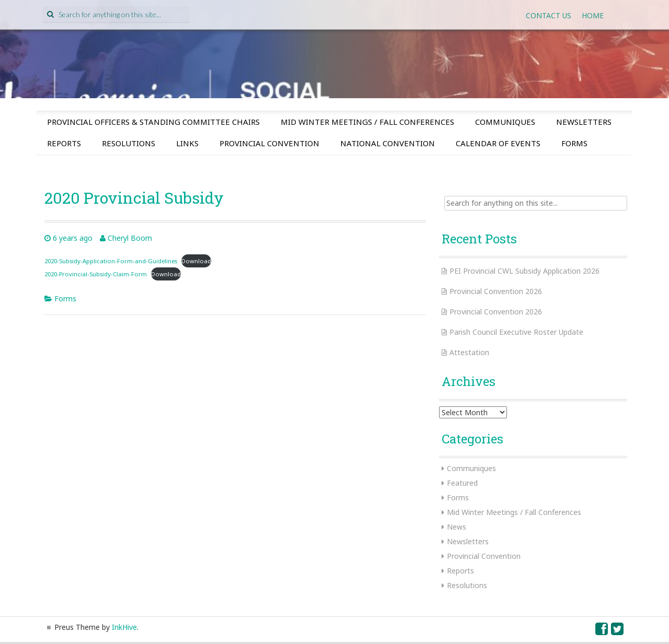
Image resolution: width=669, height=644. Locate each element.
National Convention (388, 143)
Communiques (505, 122)
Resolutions (129, 143)
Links (187, 143)
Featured (462, 483)
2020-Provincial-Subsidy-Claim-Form (96, 274)
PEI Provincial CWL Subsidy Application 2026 (524, 271)
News (457, 527)
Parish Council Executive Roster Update (516, 332)
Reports (64, 143)
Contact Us (549, 15)
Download (196, 261)
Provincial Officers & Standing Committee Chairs (153, 122)
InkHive (124, 627)
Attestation (469, 352)
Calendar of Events (498, 143)
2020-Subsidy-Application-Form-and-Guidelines (111, 261)
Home (593, 15)
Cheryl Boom (130, 238)
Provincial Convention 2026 (496, 291)
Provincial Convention (269, 143)
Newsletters (584, 122)
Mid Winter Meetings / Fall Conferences (367, 122)
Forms (574, 143)
